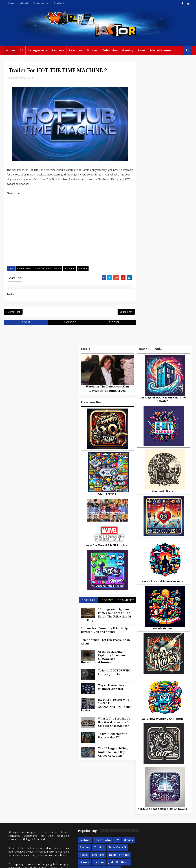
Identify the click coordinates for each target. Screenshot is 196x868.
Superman (174, 834)
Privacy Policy (63, 863)
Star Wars (141, 804)
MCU (170, 827)
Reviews (58, 50)
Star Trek (113, 804)
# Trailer (83, 269)
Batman (77, 818)
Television (110, 50)
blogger (110, 323)
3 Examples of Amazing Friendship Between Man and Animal (104, 631)
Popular (89, 601)
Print (142, 50)
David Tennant (82, 811)
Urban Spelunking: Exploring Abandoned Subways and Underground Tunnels (104, 658)
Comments (41, 3)
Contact (59, 3)
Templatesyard (44, 863)
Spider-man (104, 826)
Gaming (128, 50)
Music (175, 804)
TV (110, 789)
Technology (155, 834)
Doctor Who (28, 59)
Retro (161, 812)
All (21, 50)
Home (11, 3)
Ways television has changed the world (111, 688)
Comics (105, 796)
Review (91, 796)
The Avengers (161, 841)
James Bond (142, 819)
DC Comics (159, 804)
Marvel (161, 797)
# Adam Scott (24, 269)
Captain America (83, 833)
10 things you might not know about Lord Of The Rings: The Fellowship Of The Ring (106, 616)
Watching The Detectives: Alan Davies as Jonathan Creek (107, 389)
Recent (107, 601)
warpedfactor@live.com (22, 823)
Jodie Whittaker (97, 818)
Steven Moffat (144, 812)
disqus (25, 323)
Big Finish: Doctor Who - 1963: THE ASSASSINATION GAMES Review (106, 706)
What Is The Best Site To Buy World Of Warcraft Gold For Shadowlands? (114, 723)
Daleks (178, 819)
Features (76, 50)
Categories (36, 50)
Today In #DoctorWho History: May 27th (113, 737)
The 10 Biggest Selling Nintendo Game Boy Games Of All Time (113, 753)
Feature (77, 789)
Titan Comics (143, 797)
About (24, 3)
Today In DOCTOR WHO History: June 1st (114, 673)
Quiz (75, 840)
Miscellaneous (161, 50)
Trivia (177, 790)
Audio (138, 834)
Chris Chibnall (82, 826)
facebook (68, 323)
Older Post (122, 313)
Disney (101, 811)
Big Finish (152, 782)
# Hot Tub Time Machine (48, 269)
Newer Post (13, 313)
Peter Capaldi (81, 804)
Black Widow (107, 833)
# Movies (70, 269)
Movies (92, 50)
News (10, 59)
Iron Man (141, 841)
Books (98, 804)
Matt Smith (162, 819)
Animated (141, 827)
